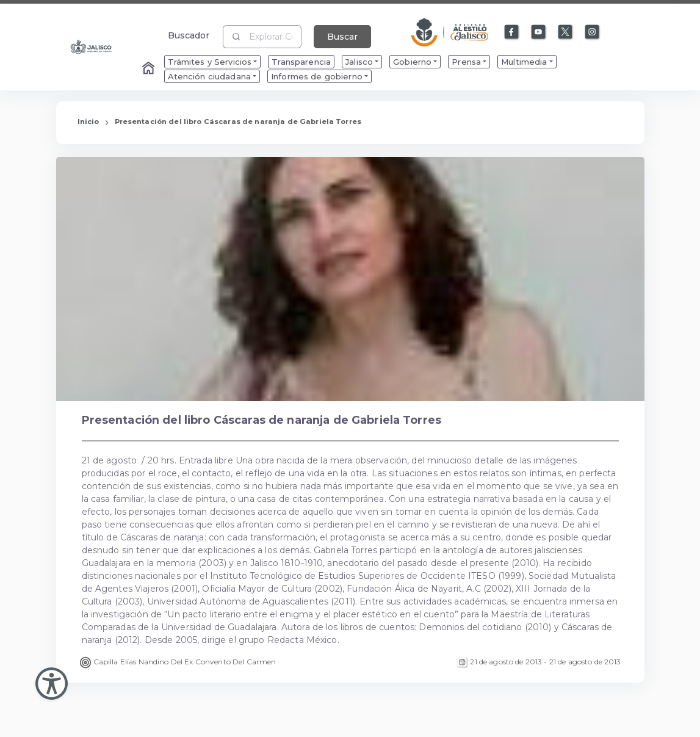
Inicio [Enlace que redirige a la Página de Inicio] (88, 122)
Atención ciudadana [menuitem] (210, 76)
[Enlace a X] (566, 32)
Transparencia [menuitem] (301, 62)
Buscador (189, 35)
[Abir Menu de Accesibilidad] (52, 684)
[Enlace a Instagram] (593, 32)
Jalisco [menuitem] (359, 62)
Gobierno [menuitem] (412, 62)
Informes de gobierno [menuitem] (317, 76)
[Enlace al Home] (150, 69)
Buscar (342, 37)
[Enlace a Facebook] (512, 32)
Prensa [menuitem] (466, 62)
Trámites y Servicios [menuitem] (210, 62)
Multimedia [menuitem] (524, 62)
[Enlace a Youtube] (539, 32)
